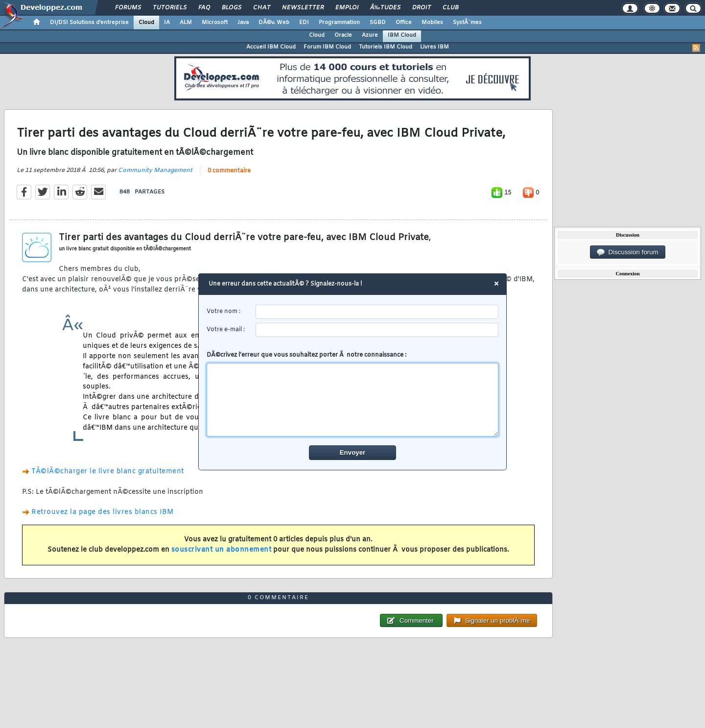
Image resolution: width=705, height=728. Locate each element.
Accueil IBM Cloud (271, 47)
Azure (370, 35)
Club (450, 8)
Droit (422, 8)
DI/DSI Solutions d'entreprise (89, 23)
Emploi (347, 8)
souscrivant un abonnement (222, 550)
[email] (377, 330)
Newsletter (303, 8)
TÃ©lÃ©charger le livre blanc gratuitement (108, 472)
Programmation (339, 23)
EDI (304, 23)
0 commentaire (229, 171)
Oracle (343, 35)
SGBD (378, 23)
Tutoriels (170, 8)
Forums (128, 8)
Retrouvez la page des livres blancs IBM (103, 512)
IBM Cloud (402, 35)
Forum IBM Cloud (327, 47)
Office (404, 23)
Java (243, 23)
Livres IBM (435, 47)
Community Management (155, 170)
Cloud (146, 23)
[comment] (353, 400)
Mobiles (432, 23)
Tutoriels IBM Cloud (386, 47)
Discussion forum (628, 252)
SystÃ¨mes (467, 23)
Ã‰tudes (385, 8)
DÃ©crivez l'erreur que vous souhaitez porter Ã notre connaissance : (353, 394)
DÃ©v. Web (274, 23)
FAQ (204, 8)
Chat (262, 8)
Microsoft (215, 23)
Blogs (232, 8)
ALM (186, 23)
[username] (377, 312)
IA (167, 23)
